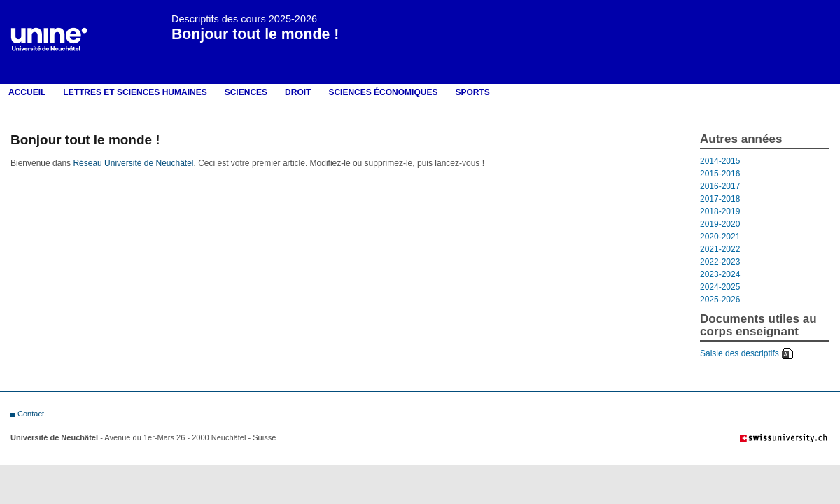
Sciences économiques (383, 92)
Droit (298, 92)
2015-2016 (720, 174)
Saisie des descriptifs (740, 353)
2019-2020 (720, 224)
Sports (472, 92)
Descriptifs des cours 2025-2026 (244, 19)
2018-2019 (720, 211)
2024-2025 (720, 287)
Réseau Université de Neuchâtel (133, 163)
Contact (31, 414)
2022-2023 (720, 262)
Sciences (246, 92)
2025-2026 (720, 300)
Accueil (27, 92)
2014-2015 (720, 161)
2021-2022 (720, 249)
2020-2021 (720, 237)
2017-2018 (720, 199)
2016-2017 (720, 186)
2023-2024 (720, 274)
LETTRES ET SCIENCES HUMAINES (135, 92)
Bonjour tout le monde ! (255, 34)
